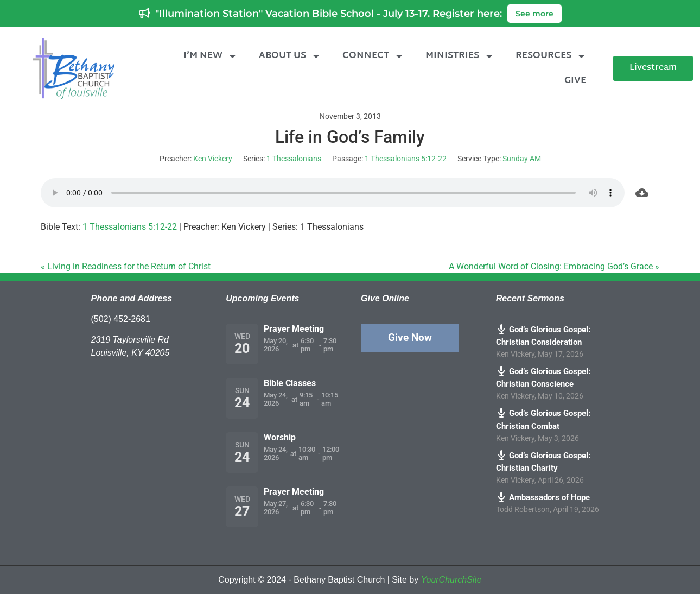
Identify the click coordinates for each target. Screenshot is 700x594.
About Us (290, 56)
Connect (373, 56)
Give (575, 81)
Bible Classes (290, 383)
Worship (280, 437)
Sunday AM (522, 159)
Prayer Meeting (294, 329)
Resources (551, 56)
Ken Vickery (213, 159)
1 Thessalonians (294, 159)
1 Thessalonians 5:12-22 (406, 159)
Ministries (460, 56)
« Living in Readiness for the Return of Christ (126, 266)
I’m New (210, 56)
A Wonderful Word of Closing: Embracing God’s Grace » (554, 266)
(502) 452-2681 (121, 319)
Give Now (410, 337)
